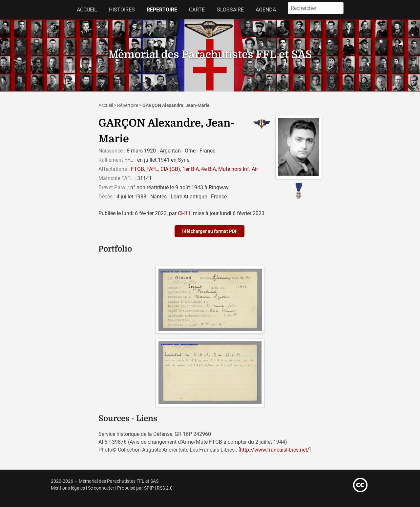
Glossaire (230, 10)
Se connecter (101, 488)
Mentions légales (68, 488)
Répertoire (162, 10)
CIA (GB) (170, 169)
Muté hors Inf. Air (238, 169)
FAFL (152, 169)
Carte (197, 10)
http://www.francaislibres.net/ (275, 450)
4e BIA (209, 169)
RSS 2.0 (165, 488)
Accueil (87, 10)
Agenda (266, 10)
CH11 (184, 213)
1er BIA (191, 169)
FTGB (137, 169)
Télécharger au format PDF (210, 231)
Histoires (122, 10)
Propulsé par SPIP (136, 488)
